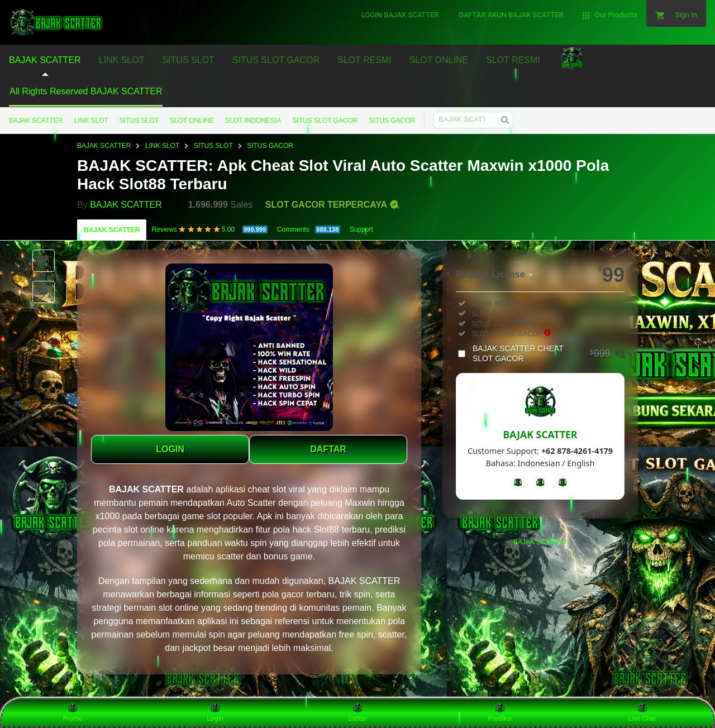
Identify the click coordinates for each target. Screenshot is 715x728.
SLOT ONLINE (192, 121)
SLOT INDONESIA (253, 121)
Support (361, 229)
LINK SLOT (91, 121)
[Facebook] (518, 482)
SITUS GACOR (392, 121)
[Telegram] (540, 482)
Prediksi (500, 712)
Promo (73, 712)
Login (215, 712)
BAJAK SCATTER (36, 121)
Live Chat (642, 712)
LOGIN (170, 449)
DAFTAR (328, 449)
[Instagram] (563, 482)
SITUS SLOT (139, 121)
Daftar (357, 712)
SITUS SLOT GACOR (325, 121)
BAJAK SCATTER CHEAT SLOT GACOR (549, 353)
